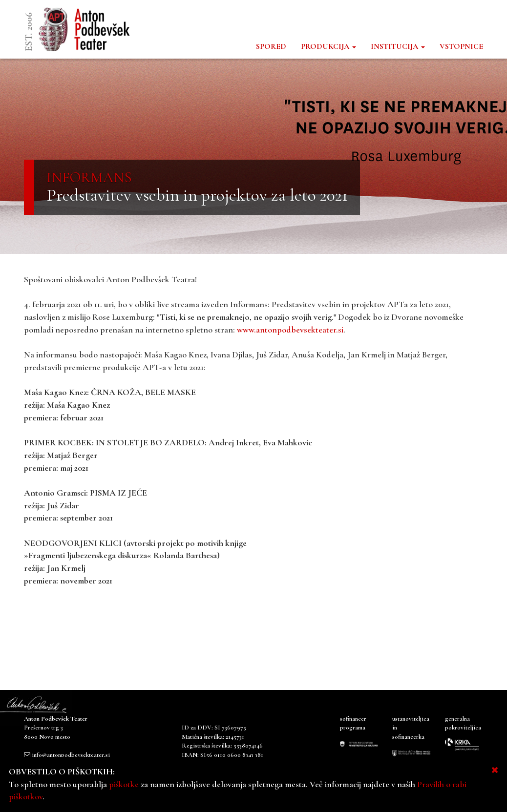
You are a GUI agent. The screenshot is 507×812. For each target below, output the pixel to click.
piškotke (124, 784)
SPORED (271, 46)
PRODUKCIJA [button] (328, 46)
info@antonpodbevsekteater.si (71, 755)
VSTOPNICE (461, 46)
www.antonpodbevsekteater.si (290, 330)
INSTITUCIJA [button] (398, 46)
